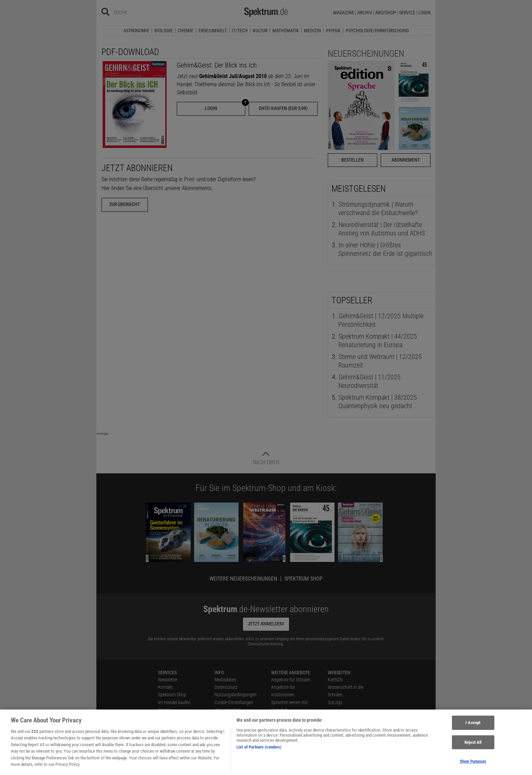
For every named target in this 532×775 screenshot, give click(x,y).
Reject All (473, 746)
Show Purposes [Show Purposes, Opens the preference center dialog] (473, 766)
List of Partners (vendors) (259, 751)
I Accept (473, 727)
